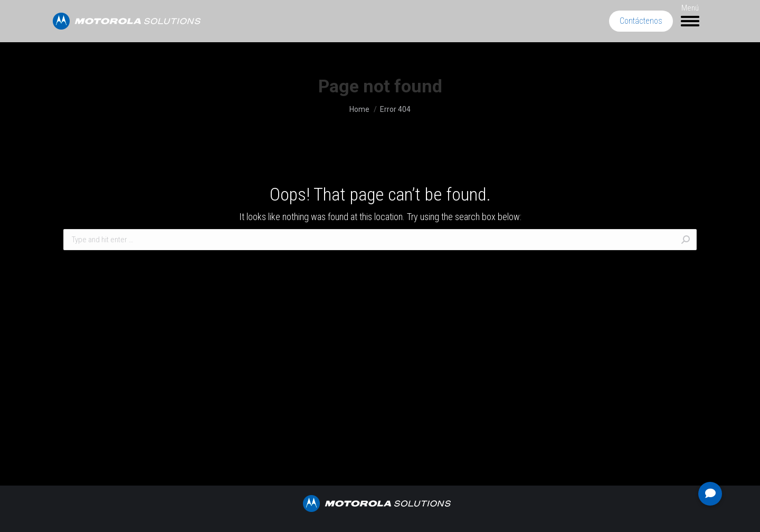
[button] (710, 494)
